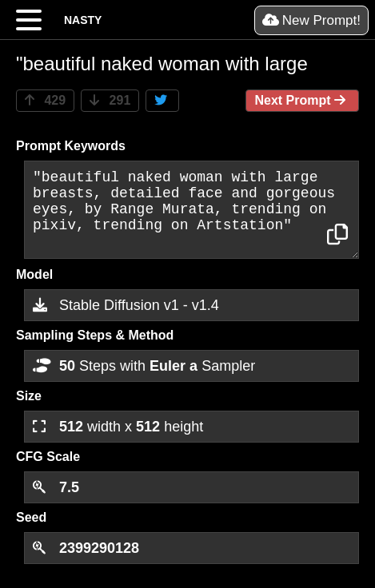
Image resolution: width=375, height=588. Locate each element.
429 (45, 100)
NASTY (83, 20)
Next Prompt (302, 100)
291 (110, 100)
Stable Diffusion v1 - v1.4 (126, 305)
